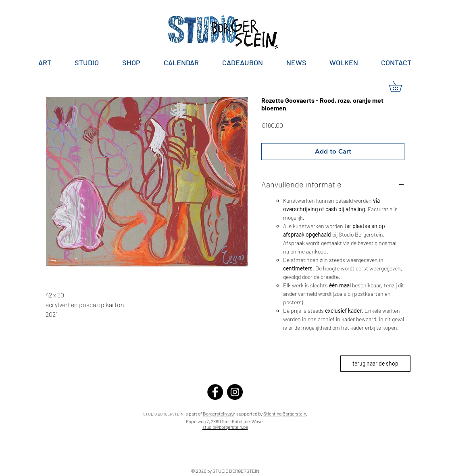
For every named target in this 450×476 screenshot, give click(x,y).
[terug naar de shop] (375, 364)
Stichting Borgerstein (285, 414)
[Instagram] (235, 392)
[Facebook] (215, 392)
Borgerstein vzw (219, 414)
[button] (401, 86)
